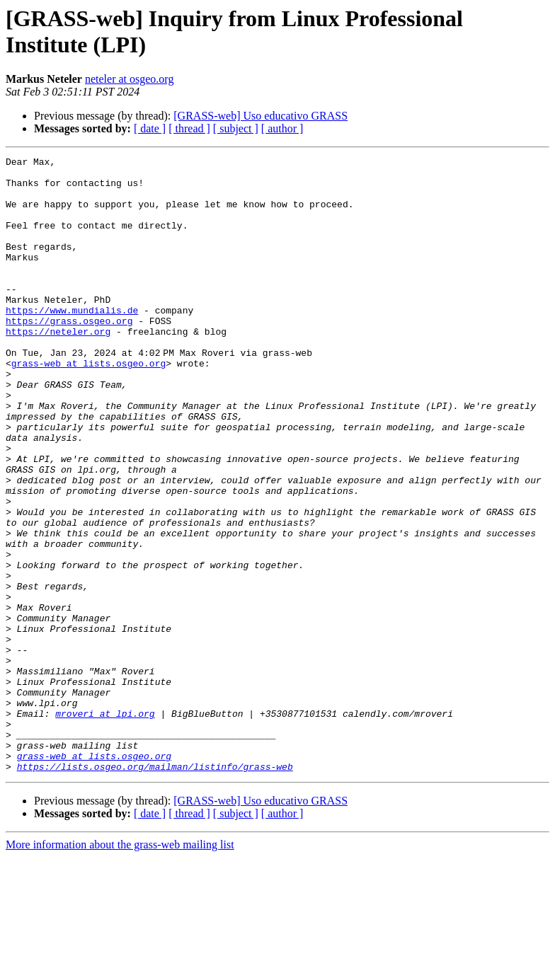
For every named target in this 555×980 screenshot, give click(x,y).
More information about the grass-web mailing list (120, 968)
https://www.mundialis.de (72, 342)
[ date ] (150, 128)
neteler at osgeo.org (129, 79)
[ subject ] (236, 128)
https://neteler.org (58, 367)
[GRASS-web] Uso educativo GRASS (261, 116)
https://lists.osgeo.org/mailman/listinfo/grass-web (155, 889)
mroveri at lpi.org (105, 826)
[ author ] (282, 128)
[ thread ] (189, 128)
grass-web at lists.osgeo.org (88, 405)
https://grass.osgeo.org (69, 354)
